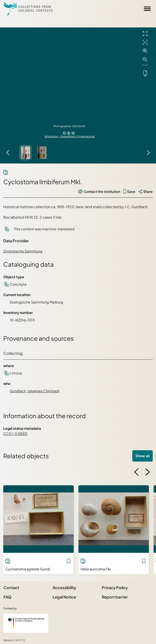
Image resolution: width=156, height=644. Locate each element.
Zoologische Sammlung (23, 251)
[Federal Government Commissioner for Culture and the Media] (26, 623)
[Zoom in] (145, 51)
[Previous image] (8, 153)
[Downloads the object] (145, 73)
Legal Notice (64, 597)
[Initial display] (145, 42)
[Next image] (148, 153)
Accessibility (64, 588)
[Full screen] (145, 34)
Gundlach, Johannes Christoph (35, 391)
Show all (143, 456)
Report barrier (115, 597)
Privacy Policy (115, 588)
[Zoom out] (145, 60)
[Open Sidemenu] (147, 9)
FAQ (7, 597)
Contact (11, 588)
